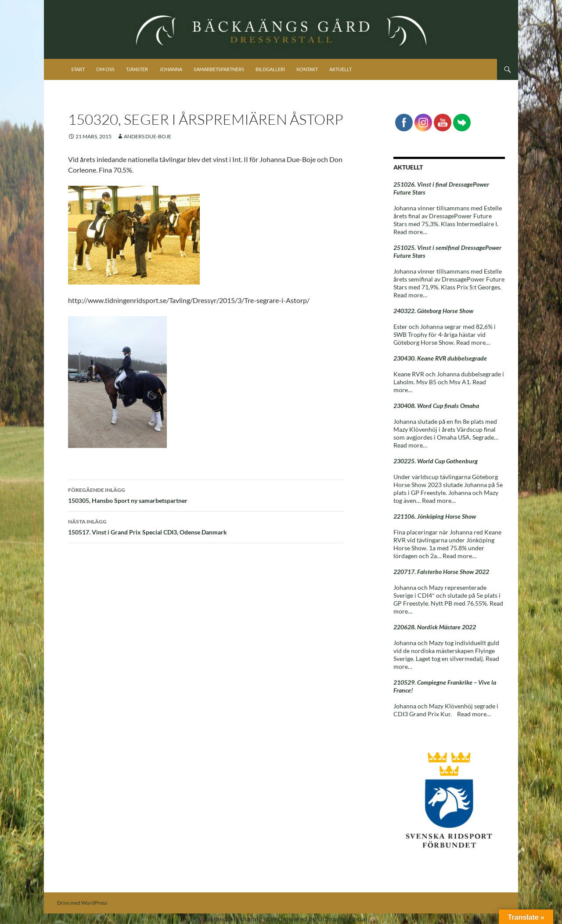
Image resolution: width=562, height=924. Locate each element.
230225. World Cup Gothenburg (436, 461)
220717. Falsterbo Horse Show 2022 (441, 572)
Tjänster (137, 69)
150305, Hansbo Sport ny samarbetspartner (206, 494)
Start (78, 69)
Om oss (105, 69)
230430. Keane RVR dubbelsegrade (440, 358)
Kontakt (307, 69)
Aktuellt (340, 69)
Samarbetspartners (219, 69)
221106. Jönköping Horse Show (435, 516)
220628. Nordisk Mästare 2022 (435, 627)
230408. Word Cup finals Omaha (436, 406)
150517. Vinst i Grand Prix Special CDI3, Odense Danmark (206, 526)
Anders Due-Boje (148, 136)
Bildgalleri (270, 69)
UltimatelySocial (342, 919)
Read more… (410, 232)
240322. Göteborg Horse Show (433, 311)
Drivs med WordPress (82, 903)
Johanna (171, 69)
